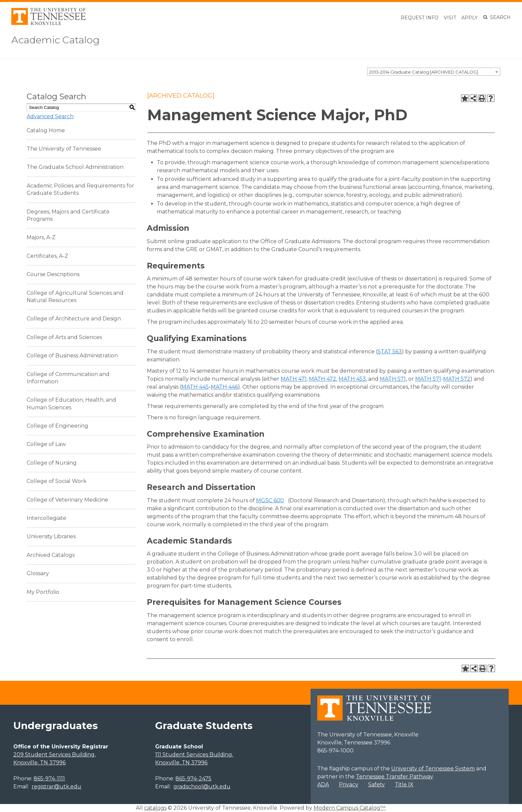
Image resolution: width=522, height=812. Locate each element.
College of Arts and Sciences (64, 337)
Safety (377, 785)
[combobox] (434, 72)
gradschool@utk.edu (202, 787)
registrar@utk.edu (56, 787)
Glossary (38, 573)
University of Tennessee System (433, 769)
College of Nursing (52, 463)
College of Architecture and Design (74, 319)
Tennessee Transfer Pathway (394, 777)
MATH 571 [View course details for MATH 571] (393, 379)
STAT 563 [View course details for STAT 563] (390, 352)
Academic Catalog (60, 39)
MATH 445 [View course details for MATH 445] (195, 387)
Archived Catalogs (51, 555)
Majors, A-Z (41, 237)
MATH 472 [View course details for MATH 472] (323, 379)
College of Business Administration (72, 356)
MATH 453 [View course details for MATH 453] (352, 379)
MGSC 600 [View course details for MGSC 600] (270, 500)
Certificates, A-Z (47, 256)
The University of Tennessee (64, 149)
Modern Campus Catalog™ (350, 808)
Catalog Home (46, 130)
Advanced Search (50, 116)
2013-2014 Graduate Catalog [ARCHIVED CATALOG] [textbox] (424, 72)
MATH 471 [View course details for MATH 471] (294, 379)
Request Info (420, 18)
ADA (323, 785)
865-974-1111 (49, 779)
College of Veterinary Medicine (67, 500)
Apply (470, 18)
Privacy (349, 785)
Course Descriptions (53, 274)
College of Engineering (57, 426)
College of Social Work (57, 481)
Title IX (404, 785)
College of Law (46, 444)
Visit (450, 18)
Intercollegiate (46, 518)
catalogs (155, 808)
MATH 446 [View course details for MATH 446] (224, 387)
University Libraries (51, 536)
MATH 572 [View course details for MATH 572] (457, 379)
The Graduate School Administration (75, 167)
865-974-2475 (193, 779)
